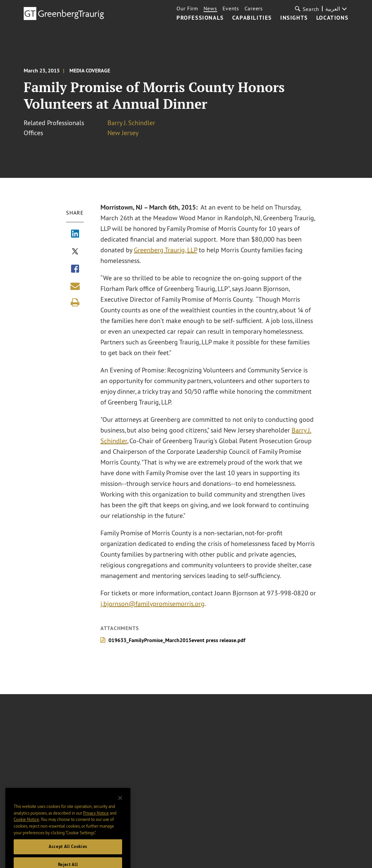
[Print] (75, 302)
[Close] (120, 804)
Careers (254, 8)
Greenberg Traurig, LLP (166, 250)
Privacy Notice (96, 819)
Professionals (200, 18)
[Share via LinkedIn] (75, 234)
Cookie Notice (26, 826)
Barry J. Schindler (131, 123)
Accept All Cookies (68, 853)
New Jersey (123, 133)
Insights (294, 18)
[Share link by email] (75, 286)
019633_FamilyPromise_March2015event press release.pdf (177, 640)
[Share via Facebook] (75, 269)
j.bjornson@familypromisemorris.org (153, 604)
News (210, 8)
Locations (332, 18)
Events (231, 8)
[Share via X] (75, 252)
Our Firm (187, 8)
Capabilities (252, 18)
